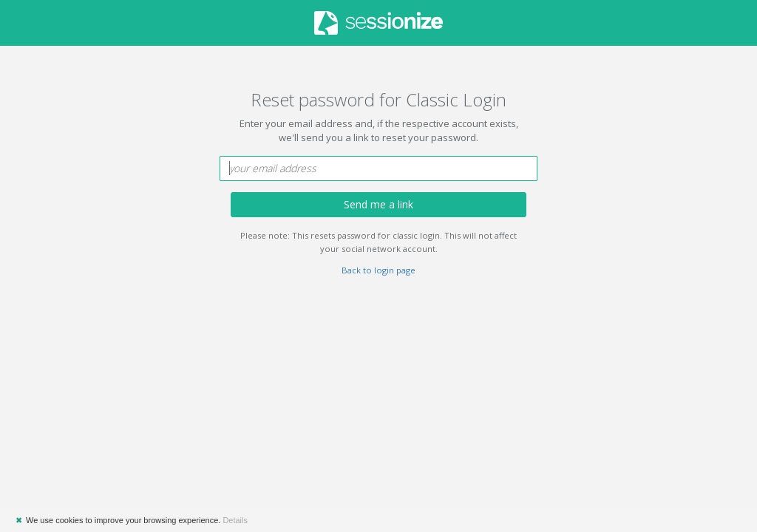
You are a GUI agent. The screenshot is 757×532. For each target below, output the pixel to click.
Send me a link (378, 204)
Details (235, 520)
